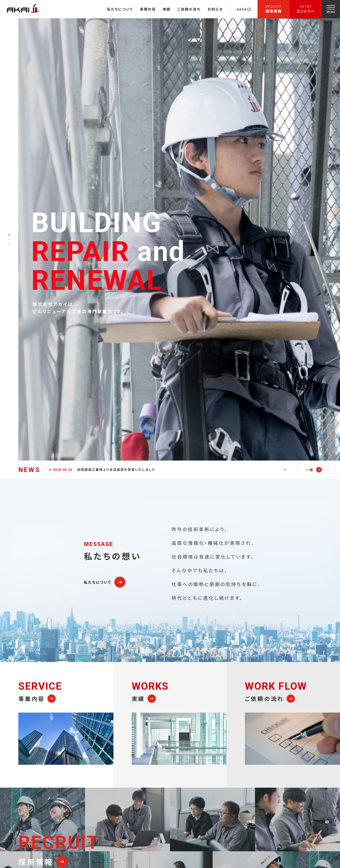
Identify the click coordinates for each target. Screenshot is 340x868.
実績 (167, 9)
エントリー (306, 9)
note (244, 9)
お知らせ (215, 9)
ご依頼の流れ (189, 9)
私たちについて (120, 9)
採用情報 (274, 9)
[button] (9, 235)
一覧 (310, 470)
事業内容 (148, 9)
